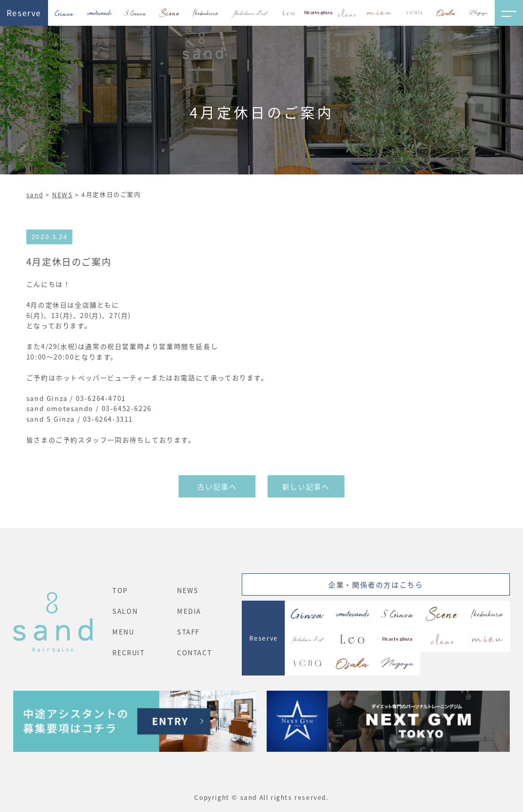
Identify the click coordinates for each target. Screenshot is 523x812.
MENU (123, 632)
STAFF (188, 632)
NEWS (62, 194)
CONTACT (194, 652)
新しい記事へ (306, 486)
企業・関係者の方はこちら (376, 584)
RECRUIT (128, 652)
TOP (120, 590)
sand (35, 194)
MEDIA (189, 611)
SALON (125, 611)
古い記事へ (217, 486)
